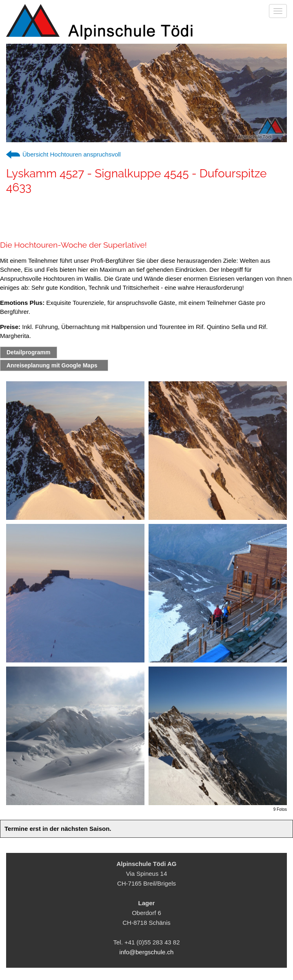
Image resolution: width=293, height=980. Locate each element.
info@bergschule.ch (147, 952)
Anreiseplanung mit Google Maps (52, 365)
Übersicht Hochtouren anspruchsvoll (72, 154)
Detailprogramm (28, 352)
